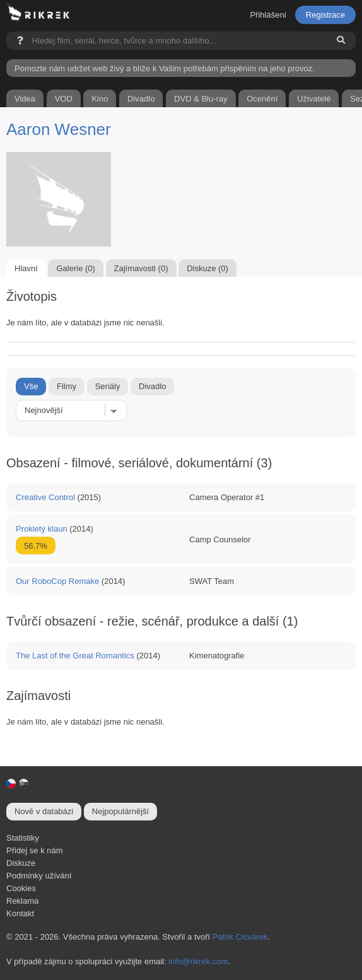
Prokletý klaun (42, 529)
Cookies (21, 888)
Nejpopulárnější (120, 811)
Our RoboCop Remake (57, 581)
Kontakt (20, 913)
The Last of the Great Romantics (75, 656)
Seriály (108, 386)
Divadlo (152, 386)
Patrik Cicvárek (240, 937)
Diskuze (21, 863)
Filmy (67, 386)
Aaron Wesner (59, 129)
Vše (31, 386)
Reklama (22, 901)
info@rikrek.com (198, 961)
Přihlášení (268, 15)
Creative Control (45, 497)
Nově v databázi (44, 811)
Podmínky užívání (39, 876)
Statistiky (23, 838)
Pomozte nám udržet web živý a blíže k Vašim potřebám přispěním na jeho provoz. (165, 68)
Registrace (325, 15)
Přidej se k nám (35, 850)
